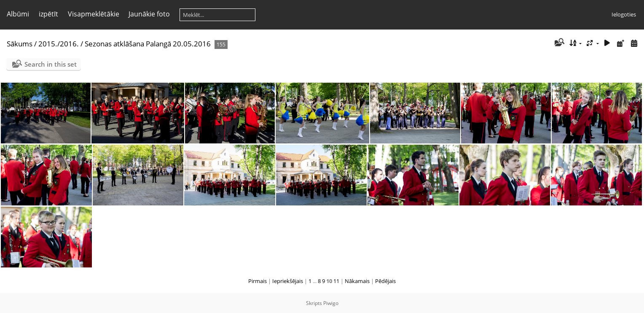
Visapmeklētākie (94, 14)
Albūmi (18, 14)
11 (336, 281)
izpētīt (48, 14)
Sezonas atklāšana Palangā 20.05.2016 (148, 44)
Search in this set (51, 64)
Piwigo (331, 303)
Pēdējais (385, 281)
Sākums (20, 44)
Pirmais (258, 281)
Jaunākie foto (149, 14)
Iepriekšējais (288, 281)
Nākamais (357, 281)
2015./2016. (59, 44)
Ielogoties (624, 14)
